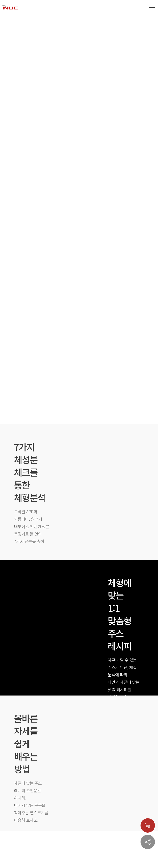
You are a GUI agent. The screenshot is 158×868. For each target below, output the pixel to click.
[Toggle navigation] (152, 7)
